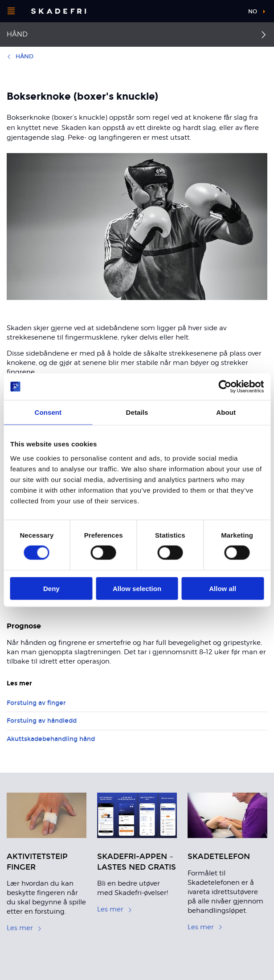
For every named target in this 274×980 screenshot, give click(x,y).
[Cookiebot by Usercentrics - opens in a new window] (225, 387)
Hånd (17, 34)
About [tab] (226, 412)
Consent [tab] (48, 412)
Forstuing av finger (36, 703)
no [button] (253, 12)
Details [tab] (137, 412)
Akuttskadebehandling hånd (51, 739)
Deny (51, 588)
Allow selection (137, 588)
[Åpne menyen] (11, 11)
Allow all (223, 588)
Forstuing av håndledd (42, 721)
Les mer (24, 928)
